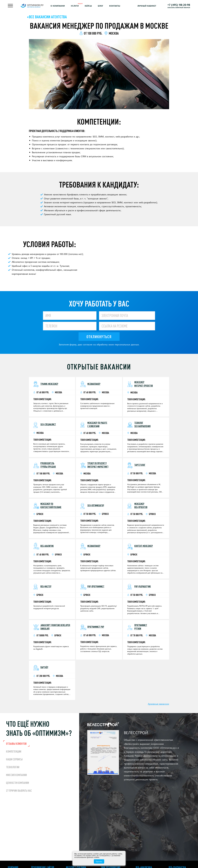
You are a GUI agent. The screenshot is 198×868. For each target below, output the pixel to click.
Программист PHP (96, 627)
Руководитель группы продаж (48, 465)
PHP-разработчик (143, 586)
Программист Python (141, 627)
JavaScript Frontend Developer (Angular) (55, 627)
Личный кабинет (147, 6)
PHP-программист (96, 586)
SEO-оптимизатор (96, 505)
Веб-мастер (46, 586)
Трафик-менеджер (49, 384)
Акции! (80, 3)
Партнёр (44, 667)
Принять (99, 861)
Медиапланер (94, 384)
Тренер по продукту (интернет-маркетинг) (98, 465)
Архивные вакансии (158, 704)
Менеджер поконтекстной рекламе (51, 505)
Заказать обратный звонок (179, 7)
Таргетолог (140, 465)
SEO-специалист (48, 424)
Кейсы (88, 6)
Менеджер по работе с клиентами (97, 424)
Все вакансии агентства (48, 17)
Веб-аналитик (47, 546)
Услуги (75, 6)
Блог (101, 6)
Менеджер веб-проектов (141, 505)
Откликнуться (99, 337)
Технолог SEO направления (142, 424)
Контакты (115, 6)
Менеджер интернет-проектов (144, 384)
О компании (58, 6)
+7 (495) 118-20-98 (179, 5)
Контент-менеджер (144, 546)
